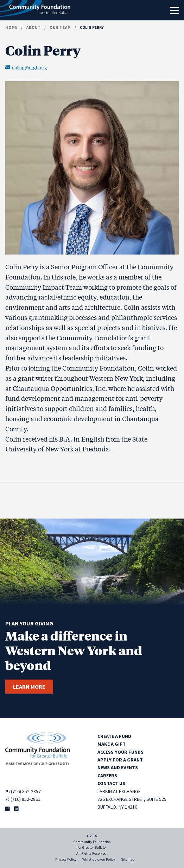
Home (11, 27)
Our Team (60, 27)
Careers (107, 776)
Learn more (29, 687)
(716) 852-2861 (26, 799)
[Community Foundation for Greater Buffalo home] (35, 10)
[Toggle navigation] (175, 10)
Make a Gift (112, 744)
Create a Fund (114, 736)
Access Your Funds (120, 752)
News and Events (118, 767)
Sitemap (128, 859)
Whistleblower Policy (99, 859)
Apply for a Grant (120, 760)
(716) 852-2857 (26, 791)
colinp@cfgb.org (26, 67)
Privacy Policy (66, 859)
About (34, 27)
